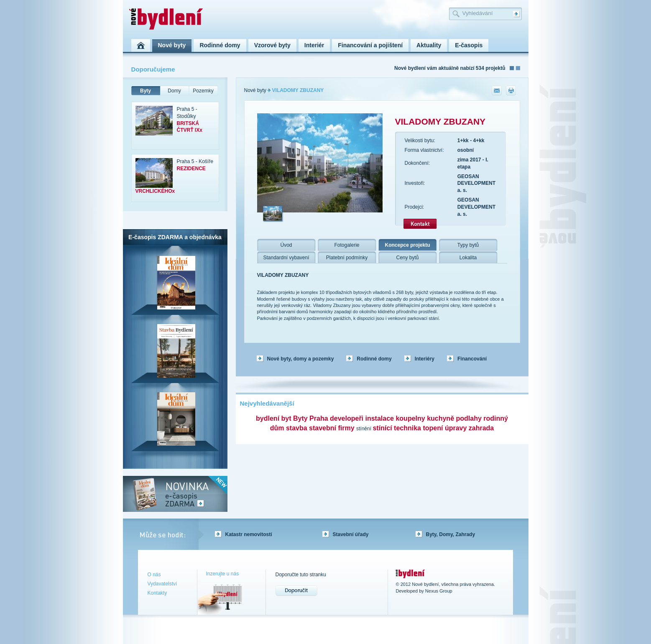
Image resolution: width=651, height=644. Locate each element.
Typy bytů (468, 245)
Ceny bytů (407, 258)
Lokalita (468, 258)
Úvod (286, 245)
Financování (472, 359)
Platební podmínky (347, 258)
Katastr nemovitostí (249, 534)
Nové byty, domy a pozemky (301, 359)
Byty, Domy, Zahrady (451, 534)
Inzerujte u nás (223, 574)
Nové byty (255, 90)
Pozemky (203, 91)
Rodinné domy (374, 359)
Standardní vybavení (286, 258)
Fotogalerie (347, 245)
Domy (174, 91)
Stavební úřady (351, 534)
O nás (154, 575)
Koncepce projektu (407, 245)
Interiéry (425, 359)
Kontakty (157, 593)
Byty (146, 91)
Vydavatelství (162, 584)
